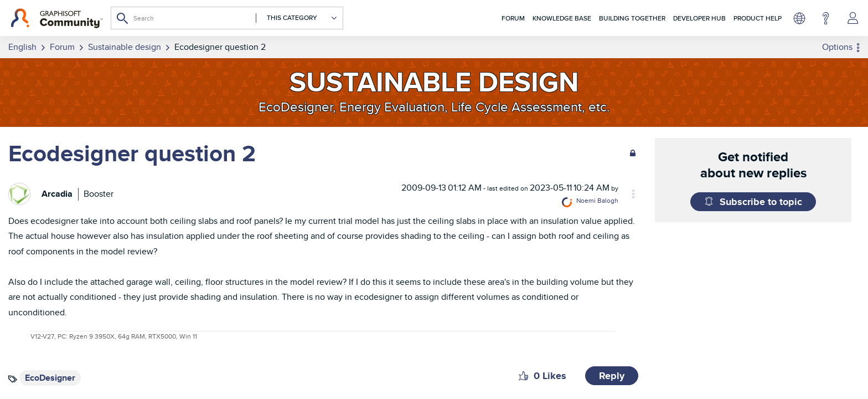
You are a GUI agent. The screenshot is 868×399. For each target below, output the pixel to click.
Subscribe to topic (761, 202)
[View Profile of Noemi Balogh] (617, 201)
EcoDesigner (50, 377)
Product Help (758, 18)
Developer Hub (699, 18)
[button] (523, 375)
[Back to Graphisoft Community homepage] (57, 18)
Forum (513, 18)
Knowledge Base (562, 18)
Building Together (632, 18)
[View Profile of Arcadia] (57, 193)
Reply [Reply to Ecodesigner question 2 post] (612, 375)
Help (826, 18)
